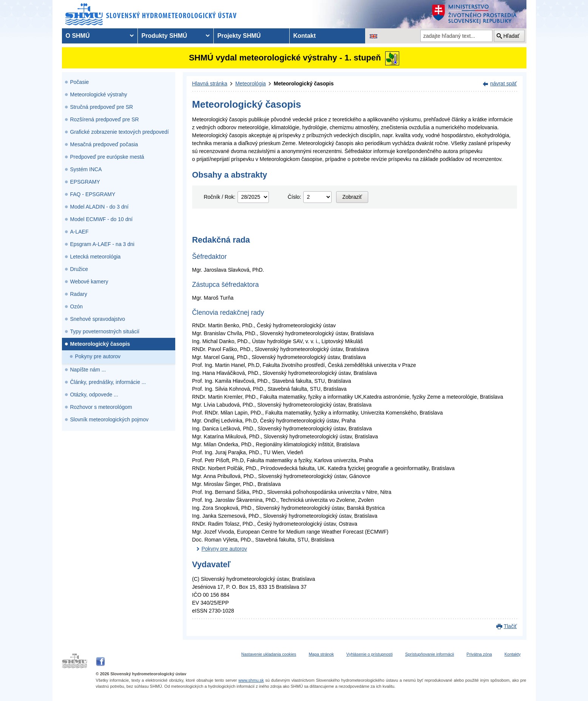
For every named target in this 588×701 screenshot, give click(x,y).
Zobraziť (352, 197)
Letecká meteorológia (96, 257)
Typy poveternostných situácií (105, 331)
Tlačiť (510, 626)
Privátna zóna (479, 654)
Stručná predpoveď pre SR (102, 107)
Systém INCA (86, 169)
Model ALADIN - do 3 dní (100, 207)
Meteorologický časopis (100, 344)
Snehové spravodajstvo (98, 319)
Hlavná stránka (210, 84)
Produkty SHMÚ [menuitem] (164, 36)
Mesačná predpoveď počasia (104, 144)
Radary (79, 294)
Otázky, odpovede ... (94, 395)
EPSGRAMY (85, 182)
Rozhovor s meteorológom (101, 407)
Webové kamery (89, 282)
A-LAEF (79, 232)
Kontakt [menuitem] (305, 36)
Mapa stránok (321, 654)
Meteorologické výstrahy (99, 94)
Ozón (76, 306)
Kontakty (513, 654)
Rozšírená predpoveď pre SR (105, 119)
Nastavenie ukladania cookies (269, 654)
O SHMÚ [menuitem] (78, 36)
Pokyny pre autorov (98, 356)
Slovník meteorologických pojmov (110, 419)
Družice (79, 269)
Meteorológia (251, 84)
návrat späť (504, 84)
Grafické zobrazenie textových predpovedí (120, 132)
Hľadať (512, 36)
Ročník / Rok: (219, 197)
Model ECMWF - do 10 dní (102, 219)
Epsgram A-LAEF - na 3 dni (102, 244)
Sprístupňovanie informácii (430, 654)
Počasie (80, 82)
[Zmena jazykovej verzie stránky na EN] (373, 36)
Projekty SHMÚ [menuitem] (239, 36)
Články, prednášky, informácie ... (108, 382)
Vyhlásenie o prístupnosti (370, 654)
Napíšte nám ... (88, 370)
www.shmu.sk (251, 680)
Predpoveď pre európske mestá (107, 157)
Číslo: (295, 197)
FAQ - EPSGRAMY (93, 194)
